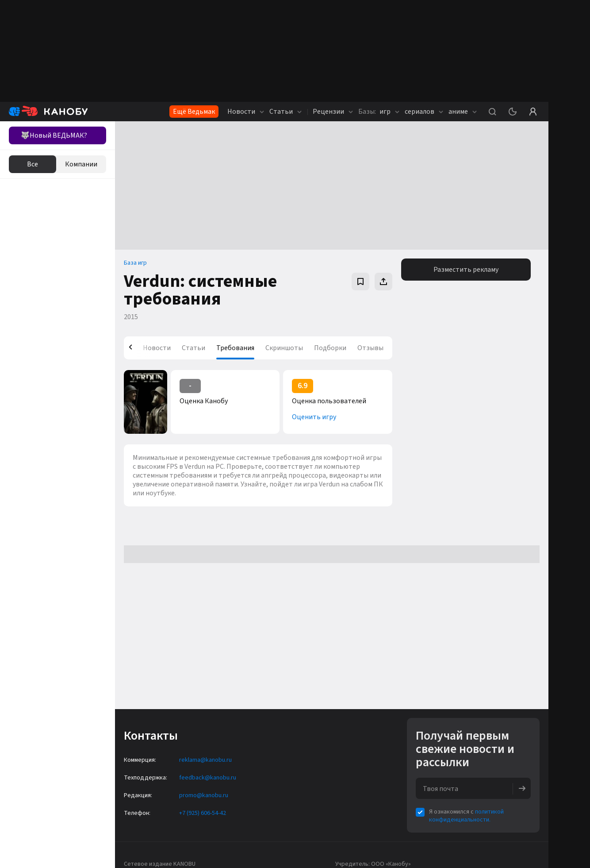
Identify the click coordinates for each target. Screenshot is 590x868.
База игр (135, 263)
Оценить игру (314, 417)
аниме (463, 112)
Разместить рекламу (466, 270)
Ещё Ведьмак (194, 112)
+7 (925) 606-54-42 (203, 813)
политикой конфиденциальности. (466, 816)
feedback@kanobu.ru (208, 778)
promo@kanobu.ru (204, 795)
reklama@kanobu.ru (205, 760)
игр (379, 112)
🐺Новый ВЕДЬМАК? (54, 135)
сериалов (424, 112)
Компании (81, 164)
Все (33, 164)
